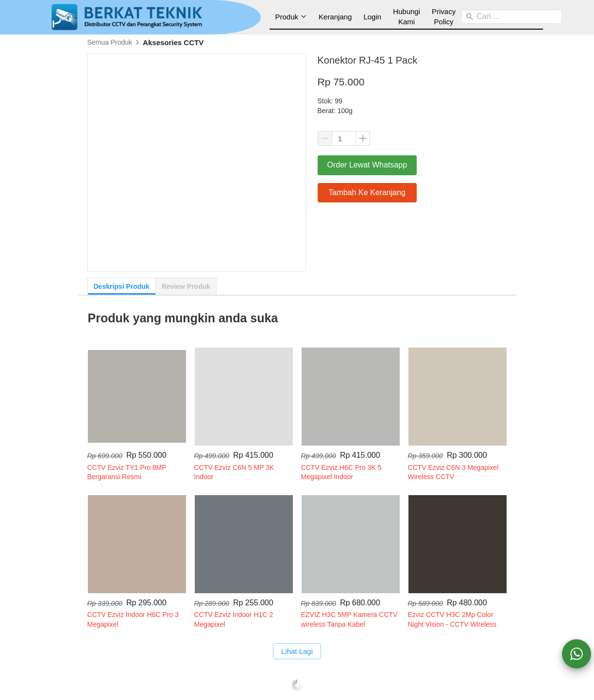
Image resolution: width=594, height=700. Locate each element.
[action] (577, 654)
